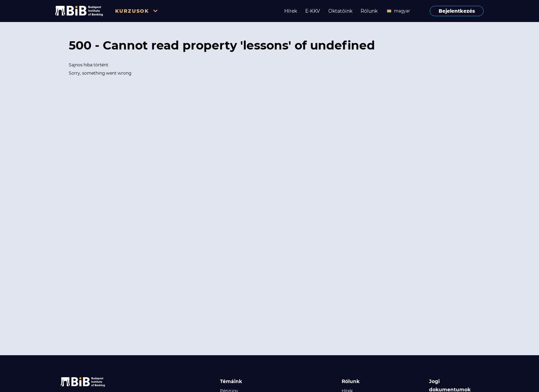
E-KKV (313, 11)
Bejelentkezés (457, 11)
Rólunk (369, 11)
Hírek (291, 11)
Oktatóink (340, 11)
